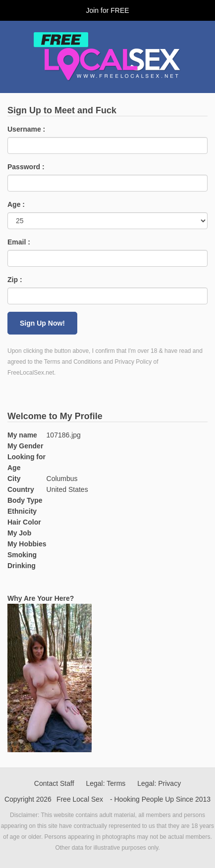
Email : (19, 242)
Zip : (15, 280)
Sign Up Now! (42, 323)
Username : (26, 129)
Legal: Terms (106, 783)
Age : (16, 204)
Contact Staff (54, 783)
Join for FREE (107, 10)
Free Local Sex (80, 799)
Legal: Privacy (159, 783)
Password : (26, 167)
